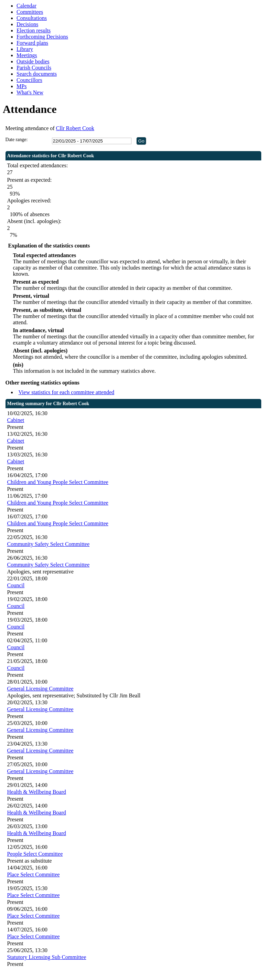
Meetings (27, 55)
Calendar (27, 6)
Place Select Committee (34, 874)
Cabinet (16, 420)
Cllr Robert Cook (75, 128)
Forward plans (32, 43)
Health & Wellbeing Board (37, 792)
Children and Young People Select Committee (58, 482)
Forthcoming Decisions (42, 37)
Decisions (27, 24)
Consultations (32, 18)
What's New (30, 92)
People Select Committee (35, 854)
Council (16, 585)
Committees (30, 12)
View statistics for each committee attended (67, 392)
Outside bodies (33, 61)
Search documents (37, 74)
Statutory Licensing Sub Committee (47, 957)
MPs (22, 86)
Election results (34, 30)
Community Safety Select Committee (49, 544)
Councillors (29, 80)
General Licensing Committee (40, 689)
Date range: (17, 140)
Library (25, 49)
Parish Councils (34, 68)
